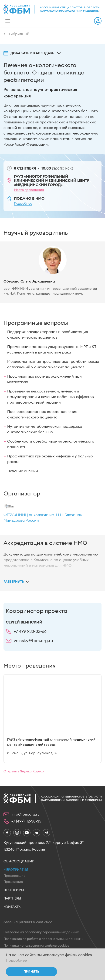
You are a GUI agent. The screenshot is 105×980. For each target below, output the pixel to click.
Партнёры (12, 899)
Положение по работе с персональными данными (44, 939)
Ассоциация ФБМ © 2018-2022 (28, 922)
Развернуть (14, 582)
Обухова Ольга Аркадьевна (29, 281)
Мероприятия (16, 870)
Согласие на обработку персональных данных (41, 932)
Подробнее (16, 961)
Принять (32, 972)
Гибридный (19, 34)
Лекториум (14, 890)
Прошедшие (13, 882)
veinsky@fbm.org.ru (33, 641)
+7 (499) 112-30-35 (26, 821)
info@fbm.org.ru (25, 814)
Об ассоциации (19, 861)
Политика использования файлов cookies (36, 946)
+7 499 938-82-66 (30, 631)
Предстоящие (14, 876)
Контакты (12, 907)
